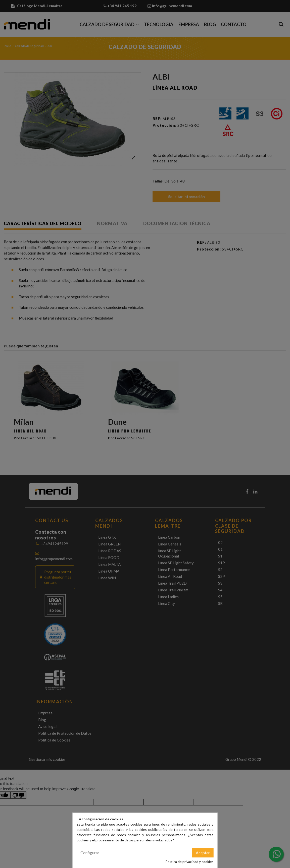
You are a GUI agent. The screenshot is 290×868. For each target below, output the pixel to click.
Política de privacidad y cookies (189, 862)
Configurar (90, 853)
